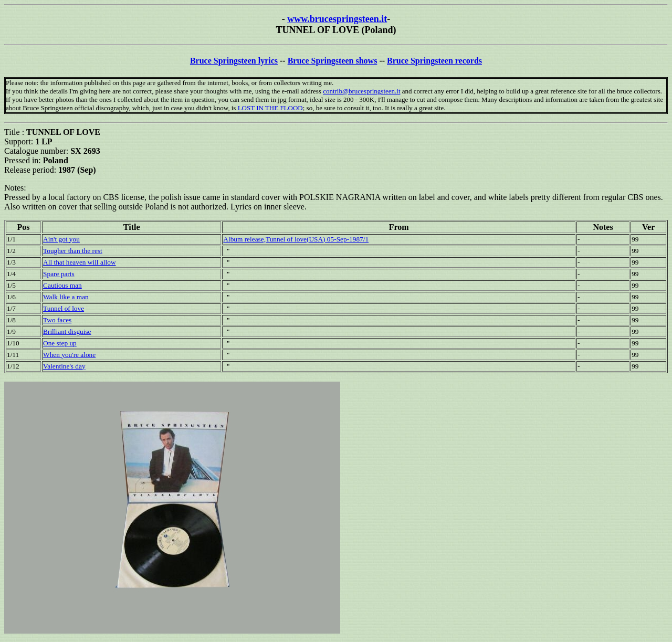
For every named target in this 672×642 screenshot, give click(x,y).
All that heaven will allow (79, 262)
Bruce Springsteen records (434, 61)
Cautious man (62, 285)
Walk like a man (66, 297)
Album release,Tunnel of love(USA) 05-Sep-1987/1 (296, 239)
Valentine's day (64, 366)
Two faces (57, 320)
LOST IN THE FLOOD (270, 108)
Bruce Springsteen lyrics (234, 61)
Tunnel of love (64, 308)
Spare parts (59, 274)
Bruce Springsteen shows (333, 61)
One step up (60, 343)
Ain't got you (61, 239)
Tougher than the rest (73, 251)
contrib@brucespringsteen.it (361, 91)
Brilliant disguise (67, 331)
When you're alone (69, 355)
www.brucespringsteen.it (337, 19)
